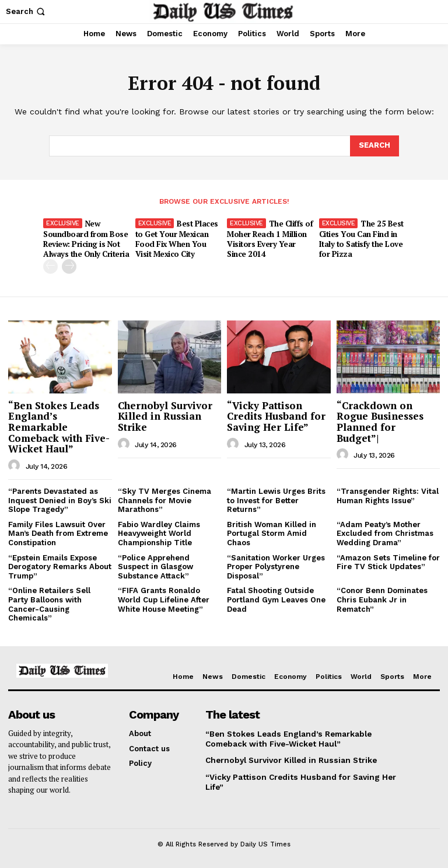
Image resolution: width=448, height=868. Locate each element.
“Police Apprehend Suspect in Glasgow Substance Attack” (155, 566)
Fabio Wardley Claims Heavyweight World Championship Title (159, 532)
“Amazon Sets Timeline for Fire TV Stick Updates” (388, 561)
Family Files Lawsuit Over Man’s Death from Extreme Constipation (58, 532)
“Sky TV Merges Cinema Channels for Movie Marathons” (164, 499)
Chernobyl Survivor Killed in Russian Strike (165, 415)
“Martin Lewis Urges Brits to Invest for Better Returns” (276, 499)
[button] (27, 11)
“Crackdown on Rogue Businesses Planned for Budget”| (380, 421)
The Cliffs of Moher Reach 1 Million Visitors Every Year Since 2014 (270, 238)
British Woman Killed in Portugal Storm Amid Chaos (272, 532)
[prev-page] (50, 266)
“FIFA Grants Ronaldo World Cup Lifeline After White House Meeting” (164, 599)
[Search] (374, 146)
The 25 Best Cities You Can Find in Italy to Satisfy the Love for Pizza (361, 238)
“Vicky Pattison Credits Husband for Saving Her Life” (276, 415)
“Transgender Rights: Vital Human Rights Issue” (388, 495)
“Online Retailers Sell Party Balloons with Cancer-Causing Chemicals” (49, 604)
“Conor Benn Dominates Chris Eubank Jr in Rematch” (382, 599)
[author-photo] (16, 465)
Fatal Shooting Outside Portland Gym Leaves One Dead (276, 599)
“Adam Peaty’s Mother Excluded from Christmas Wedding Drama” (385, 532)
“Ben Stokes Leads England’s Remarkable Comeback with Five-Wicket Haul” (59, 426)
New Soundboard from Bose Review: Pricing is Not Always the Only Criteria (86, 238)
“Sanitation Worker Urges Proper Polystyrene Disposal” (276, 566)
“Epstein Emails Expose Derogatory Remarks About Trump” (60, 566)
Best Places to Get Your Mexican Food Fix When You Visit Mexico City (177, 238)
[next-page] (69, 266)
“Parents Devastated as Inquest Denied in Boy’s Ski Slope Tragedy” (60, 499)
